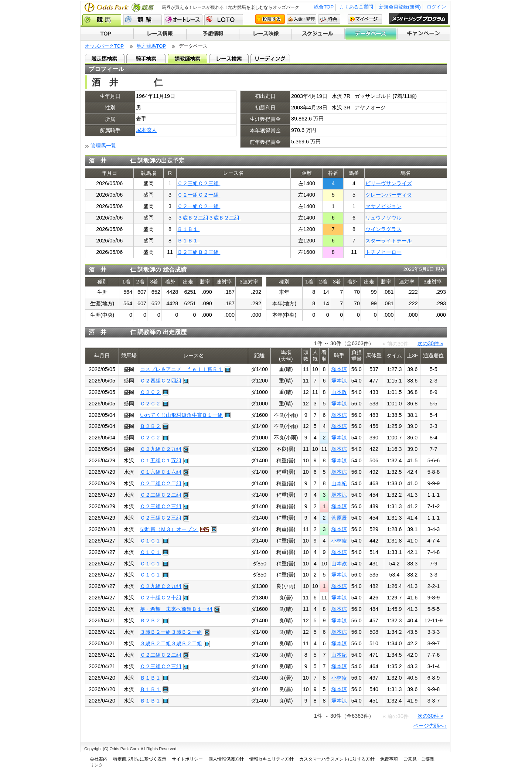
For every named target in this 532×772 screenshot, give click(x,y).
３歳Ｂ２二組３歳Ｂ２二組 (209, 218)
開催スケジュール (318, 34)
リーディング (270, 58)
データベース (371, 34)
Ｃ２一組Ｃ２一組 (199, 195)
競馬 (102, 20)
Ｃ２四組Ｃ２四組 (161, 381)
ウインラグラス (383, 229)
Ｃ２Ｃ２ (150, 392)
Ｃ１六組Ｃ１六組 (161, 472)
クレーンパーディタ (389, 195)
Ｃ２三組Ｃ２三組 (199, 183)
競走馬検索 (105, 58)
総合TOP (324, 7)
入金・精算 (301, 19)
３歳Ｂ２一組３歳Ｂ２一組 (171, 632)
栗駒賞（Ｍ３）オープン (169, 529)
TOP (107, 34)
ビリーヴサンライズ (389, 183)
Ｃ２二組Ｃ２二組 (161, 483)
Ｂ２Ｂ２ (150, 426)
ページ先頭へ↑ (430, 726)
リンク (96, 765)
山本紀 (339, 483)
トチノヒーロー (383, 252)
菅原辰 (339, 518)
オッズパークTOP (104, 46)
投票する (270, 19)
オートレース (183, 20)
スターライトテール (389, 241)
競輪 (142, 20)
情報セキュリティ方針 (272, 759)
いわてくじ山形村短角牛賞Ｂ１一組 (181, 415)
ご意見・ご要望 (419, 759)
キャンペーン (424, 34)
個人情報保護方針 (226, 759)
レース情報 (160, 34)
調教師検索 (187, 58)
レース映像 (265, 34)
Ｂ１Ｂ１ (188, 229)
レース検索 (229, 58)
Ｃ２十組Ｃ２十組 (161, 598)
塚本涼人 (146, 130)
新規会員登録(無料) (400, 7)
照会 (329, 19)
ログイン (436, 7)
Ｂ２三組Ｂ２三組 (199, 252)
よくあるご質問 (356, 7)
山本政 (339, 392)
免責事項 (389, 759)
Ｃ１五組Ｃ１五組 (161, 460)
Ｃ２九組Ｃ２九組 (161, 449)
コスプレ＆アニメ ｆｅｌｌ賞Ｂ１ (181, 369)
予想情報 (213, 34)
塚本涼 (339, 369)
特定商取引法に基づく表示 (140, 759)
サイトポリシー (187, 759)
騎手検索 (146, 58)
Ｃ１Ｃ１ (150, 541)
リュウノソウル (383, 218)
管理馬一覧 (103, 146)
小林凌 (339, 541)
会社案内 (99, 759)
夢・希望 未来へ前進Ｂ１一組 (176, 609)
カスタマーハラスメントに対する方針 (337, 759)
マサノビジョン (383, 206)
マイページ (365, 19)
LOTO (224, 20)
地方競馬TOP (151, 46)
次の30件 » (430, 343)
